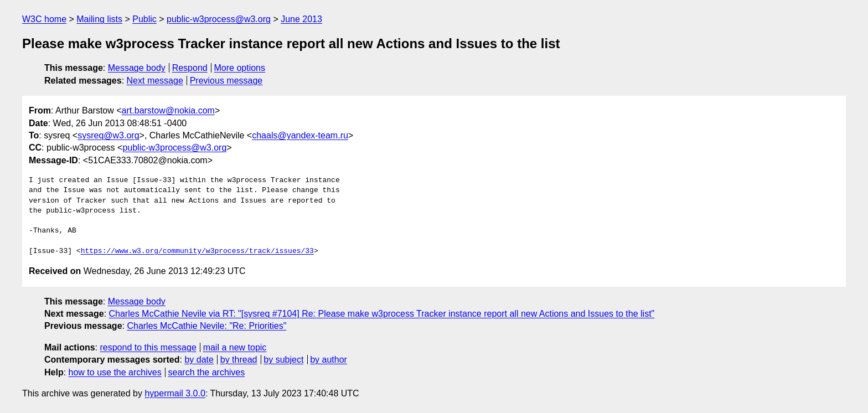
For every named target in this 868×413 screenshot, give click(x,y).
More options (240, 68)
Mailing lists (99, 19)
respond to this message (148, 347)
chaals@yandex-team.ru (300, 135)
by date (199, 360)
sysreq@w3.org (108, 135)
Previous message (226, 81)
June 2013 (301, 19)
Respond (190, 68)
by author (329, 360)
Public (144, 19)
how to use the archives (115, 372)
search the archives (207, 372)
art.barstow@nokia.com (168, 110)
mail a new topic (235, 347)
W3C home (44, 19)
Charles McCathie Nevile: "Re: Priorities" (206, 326)
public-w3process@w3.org (219, 19)
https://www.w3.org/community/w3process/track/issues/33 (197, 251)
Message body (137, 68)
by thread (239, 360)
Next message (155, 81)
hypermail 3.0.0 (175, 393)
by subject (283, 360)
